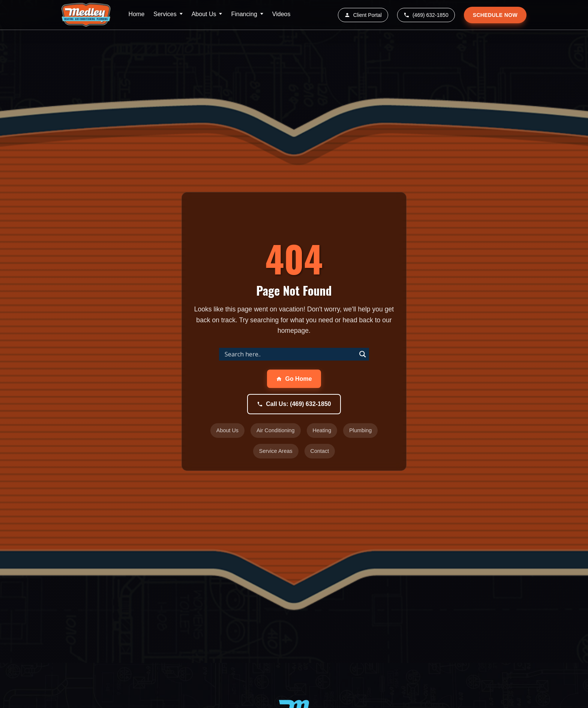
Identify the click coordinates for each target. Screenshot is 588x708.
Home (137, 14)
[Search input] (289, 354)
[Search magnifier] (363, 354)
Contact (320, 451)
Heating (322, 430)
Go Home (294, 379)
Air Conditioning (276, 430)
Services (165, 14)
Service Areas (276, 451)
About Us (204, 14)
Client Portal (363, 15)
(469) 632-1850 (426, 15)
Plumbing (360, 430)
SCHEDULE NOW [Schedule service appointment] (495, 15)
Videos (281, 14)
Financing (244, 14)
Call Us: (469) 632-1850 (294, 404)
